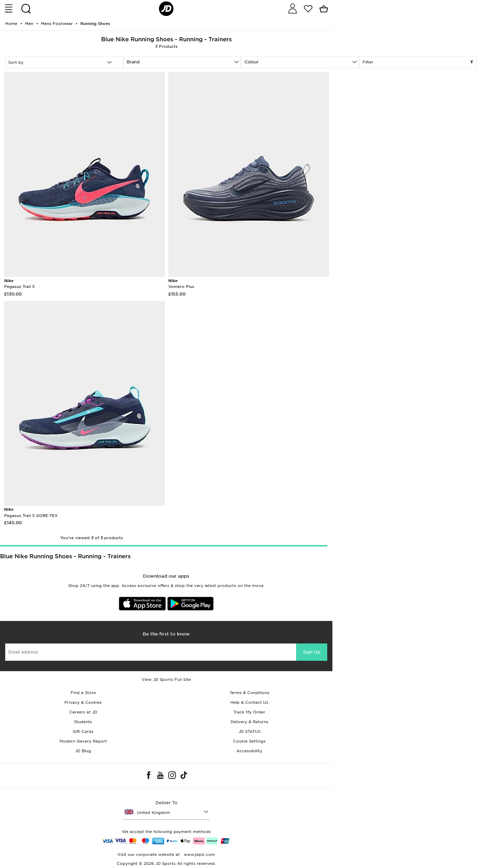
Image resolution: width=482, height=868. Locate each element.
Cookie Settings (249, 741)
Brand (133, 62)
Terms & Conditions (249, 693)
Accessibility (249, 751)
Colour (252, 62)
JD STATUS (249, 731)
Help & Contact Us (249, 702)
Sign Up (312, 652)
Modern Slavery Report (83, 741)
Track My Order (249, 712)
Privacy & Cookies (83, 702)
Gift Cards (83, 731)
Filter (418, 62)
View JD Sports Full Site (166, 680)
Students (83, 722)
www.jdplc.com (199, 854)
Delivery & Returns (249, 722)
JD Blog (83, 751)
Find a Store (83, 693)
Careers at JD (83, 712)
